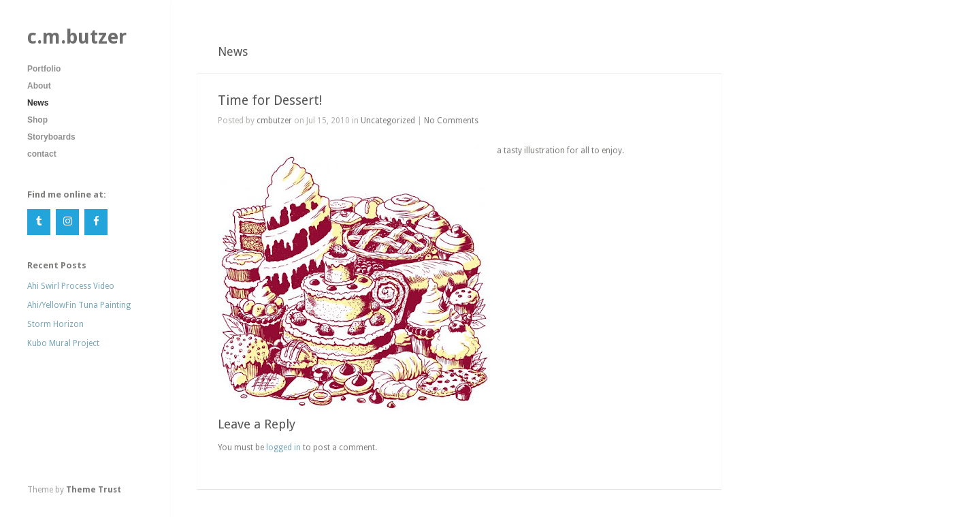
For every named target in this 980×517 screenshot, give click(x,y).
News (38, 103)
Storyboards (51, 137)
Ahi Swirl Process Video (71, 286)
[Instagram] (67, 222)
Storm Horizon (55, 324)
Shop (37, 120)
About (39, 86)
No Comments (451, 121)
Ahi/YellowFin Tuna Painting (79, 305)
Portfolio (44, 69)
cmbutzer (274, 121)
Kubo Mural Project (63, 343)
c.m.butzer (77, 37)
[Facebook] (96, 222)
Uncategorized (388, 121)
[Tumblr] (39, 222)
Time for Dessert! (270, 100)
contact (42, 154)
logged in (283, 448)
